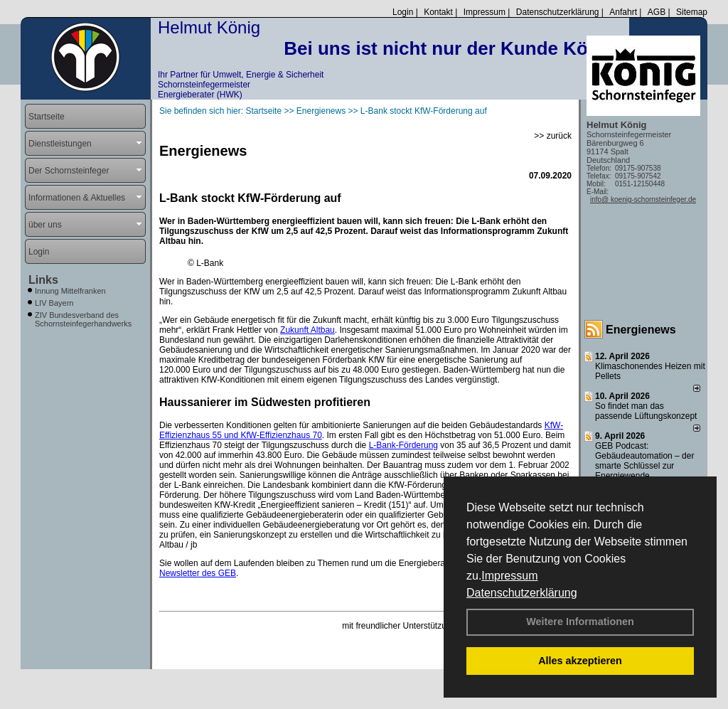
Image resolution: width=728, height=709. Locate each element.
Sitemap (692, 12)
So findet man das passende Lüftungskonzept (646, 411)
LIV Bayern (54, 303)
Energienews (641, 330)
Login (403, 12)
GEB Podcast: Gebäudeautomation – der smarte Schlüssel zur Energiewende (644, 461)
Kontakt (438, 12)
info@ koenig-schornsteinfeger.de (643, 199)
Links (43, 280)
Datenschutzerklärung (522, 593)
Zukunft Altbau (307, 330)
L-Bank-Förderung (403, 445)
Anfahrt (623, 12)
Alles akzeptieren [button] (580, 661)
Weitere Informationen (580, 622)
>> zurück (553, 136)
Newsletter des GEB (198, 573)
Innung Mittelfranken (70, 291)
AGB (657, 12)
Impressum (509, 576)
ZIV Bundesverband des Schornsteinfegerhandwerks (83, 319)
